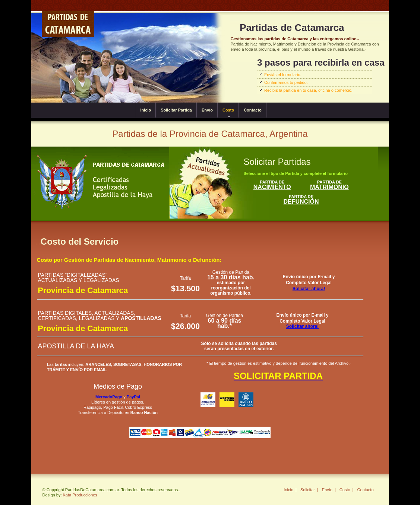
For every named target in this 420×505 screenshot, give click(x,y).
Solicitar (308, 490)
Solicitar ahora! (309, 289)
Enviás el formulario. (283, 75)
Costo (228, 110)
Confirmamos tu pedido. (286, 82)
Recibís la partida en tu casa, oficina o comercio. (308, 90)
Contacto (253, 110)
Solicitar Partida (176, 110)
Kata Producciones (80, 495)
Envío (207, 110)
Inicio (146, 110)
